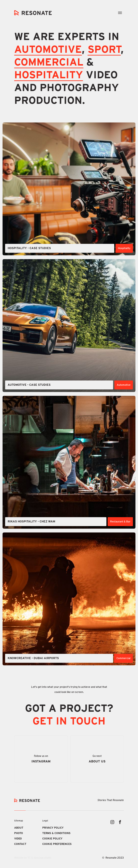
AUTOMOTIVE (48, 50)
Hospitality (49, 75)
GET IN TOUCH (69, 721)
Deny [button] (41, 856)
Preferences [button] (18, 856)
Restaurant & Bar (120, 522)
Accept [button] (68, 856)
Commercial (123, 658)
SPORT (104, 50)
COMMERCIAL (49, 63)
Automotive (124, 385)
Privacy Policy (94, 839)
